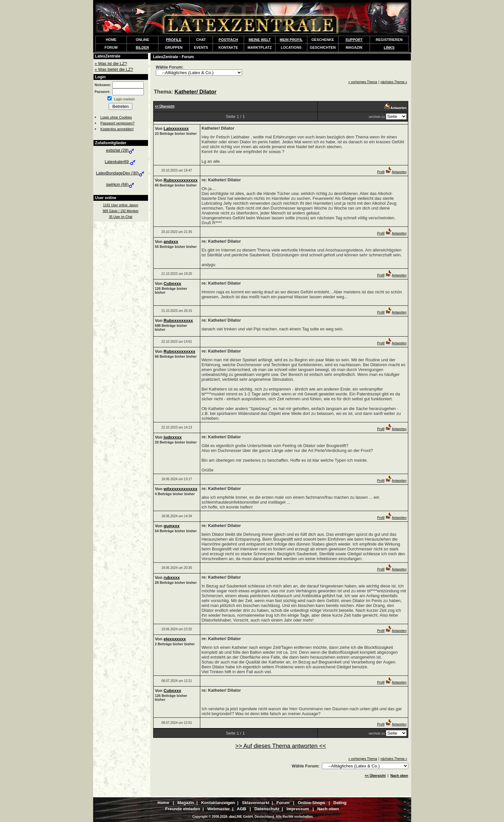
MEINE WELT (260, 40)
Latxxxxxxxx (176, 128)
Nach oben (399, 776)
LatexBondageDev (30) (121, 173)
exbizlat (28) (121, 150)
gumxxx (172, 526)
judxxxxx (173, 437)
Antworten (396, 172)
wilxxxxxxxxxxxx (180, 489)
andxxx (171, 242)
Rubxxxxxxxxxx (179, 351)
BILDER (142, 47)
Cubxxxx (172, 283)
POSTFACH (228, 40)
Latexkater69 (121, 162)
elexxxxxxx (175, 639)
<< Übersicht (375, 776)
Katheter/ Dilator (196, 92)
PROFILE (174, 40)
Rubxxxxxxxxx (178, 321)
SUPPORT (354, 40)
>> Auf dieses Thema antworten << (281, 746)
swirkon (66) (121, 184)
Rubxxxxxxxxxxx (181, 180)
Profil (381, 172)
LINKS (389, 47)
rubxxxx (172, 578)
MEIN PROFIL (291, 40)
